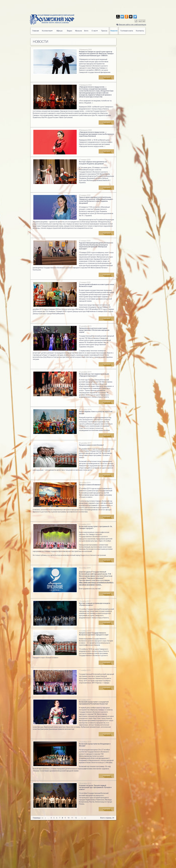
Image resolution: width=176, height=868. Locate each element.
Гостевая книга (127, 31)
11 (72, 818)
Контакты (140, 31)
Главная (36, 31)
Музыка (78, 31)
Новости (114, 31)
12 (76, 818)
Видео (70, 31)
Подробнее (108, 77)
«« (42, 818)
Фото (86, 31)
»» (85, 818)
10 (68, 818)
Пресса (104, 31)
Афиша (59, 31)
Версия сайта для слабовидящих (131, 25)
